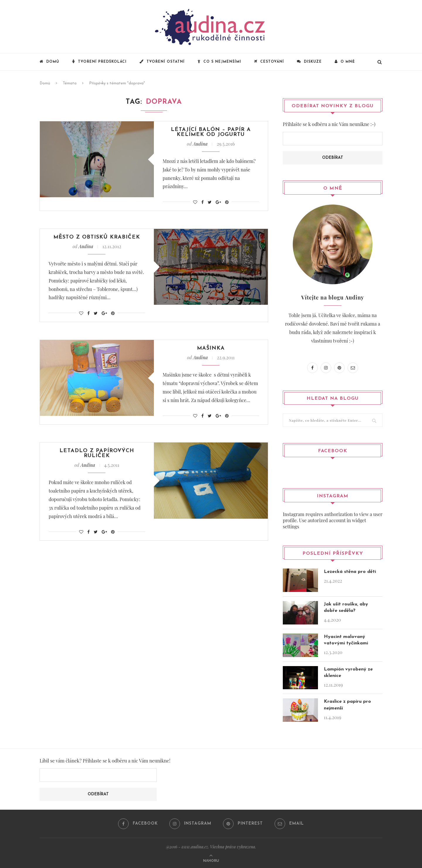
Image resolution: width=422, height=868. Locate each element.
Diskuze (309, 62)
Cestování (269, 62)
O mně (345, 62)
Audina (200, 145)
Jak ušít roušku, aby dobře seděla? (346, 607)
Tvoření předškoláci (99, 62)
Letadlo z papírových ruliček (97, 456)
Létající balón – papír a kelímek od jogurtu (211, 133)
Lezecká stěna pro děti (350, 571)
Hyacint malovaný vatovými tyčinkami (346, 640)
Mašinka (211, 350)
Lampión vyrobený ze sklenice (348, 672)
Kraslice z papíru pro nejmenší (347, 704)
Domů (49, 62)
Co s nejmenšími (219, 62)
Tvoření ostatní (162, 62)
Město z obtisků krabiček (97, 239)
